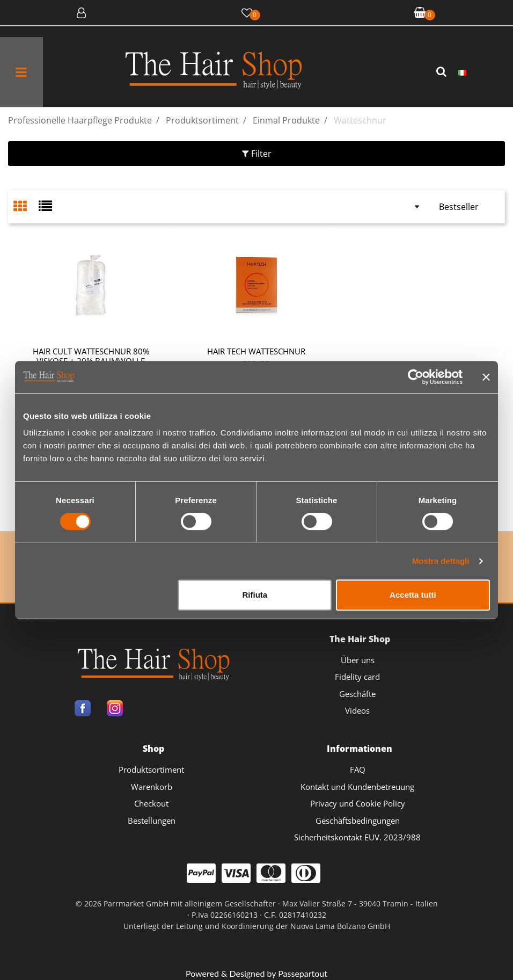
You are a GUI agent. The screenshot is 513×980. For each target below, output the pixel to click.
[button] (443, 72)
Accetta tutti (413, 595)
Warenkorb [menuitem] (152, 787)
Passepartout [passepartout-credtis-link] (303, 973)
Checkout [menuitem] (151, 803)
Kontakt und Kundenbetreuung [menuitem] (357, 787)
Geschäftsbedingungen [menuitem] (358, 821)
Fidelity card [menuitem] (357, 677)
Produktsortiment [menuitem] (151, 770)
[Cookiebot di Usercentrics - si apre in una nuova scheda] (416, 377)
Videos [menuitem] (357, 710)
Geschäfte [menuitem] (357, 694)
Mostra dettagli (441, 561)
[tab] (26, 207)
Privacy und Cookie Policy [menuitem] (358, 803)
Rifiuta (255, 595)
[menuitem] (462, 72)
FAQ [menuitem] (358, 770)
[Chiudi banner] (486, 377)
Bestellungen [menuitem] (152, 821)
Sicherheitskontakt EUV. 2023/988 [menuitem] (357, 837)
